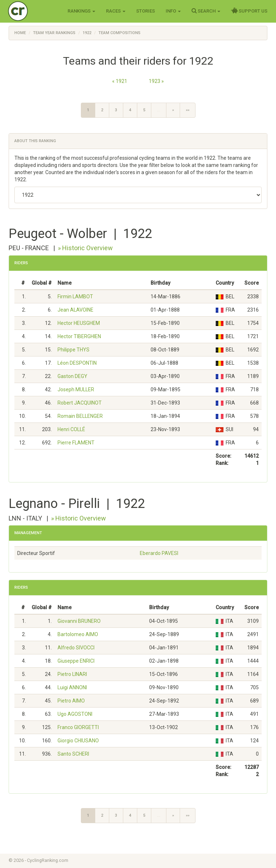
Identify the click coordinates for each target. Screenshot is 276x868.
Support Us (249, 11)
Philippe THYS (73, 350)
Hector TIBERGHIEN (79, 336)
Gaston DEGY (72, 376)
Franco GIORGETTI (78, 727)
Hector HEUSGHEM (79, 323)
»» (188, 110)
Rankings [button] (81, 11)
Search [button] (206, 11)
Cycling (33, 11)
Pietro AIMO (71, 701)
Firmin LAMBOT (75, 297)
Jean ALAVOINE (75, 310)
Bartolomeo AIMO (78, 634)
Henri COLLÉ (71, 429)
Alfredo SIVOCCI (76, 648)
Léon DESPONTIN (77, 363)
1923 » (156, 81)
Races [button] (116, 11)
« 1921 (120, 81)
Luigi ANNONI (72, 687)
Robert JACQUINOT (80, 403)
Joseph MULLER (76, 389)
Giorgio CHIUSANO (78, 741)
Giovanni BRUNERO (79, 621)
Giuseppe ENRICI (76, 661)
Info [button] (173, 11)
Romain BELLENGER (80, 416)
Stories (146, 11)
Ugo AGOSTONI (75, 714)
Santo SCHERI (73, 754)
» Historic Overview (85, 248)
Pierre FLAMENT (76, 443)
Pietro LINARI (72, 674)
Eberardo (159, 553)
